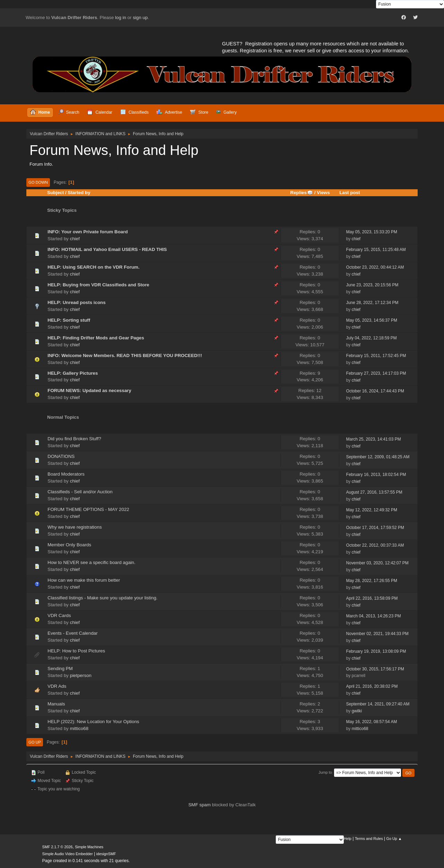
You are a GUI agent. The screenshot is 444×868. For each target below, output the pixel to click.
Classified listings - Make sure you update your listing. (103, 598)
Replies (302, 193)
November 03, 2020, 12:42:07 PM (377, 563)
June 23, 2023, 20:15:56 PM (372, 285)
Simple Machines (89, 847)
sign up (140, 18)
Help (348, 839)
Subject (55, 193)
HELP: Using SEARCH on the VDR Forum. (93, 267)
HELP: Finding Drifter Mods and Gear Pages (96, 338)
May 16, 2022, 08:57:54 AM (372, 722)
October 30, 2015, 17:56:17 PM (375, 669)
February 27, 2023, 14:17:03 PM (376, 373)
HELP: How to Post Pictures (76, 651)
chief (75, 239)
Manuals (56, 704)
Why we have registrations (75, 527)
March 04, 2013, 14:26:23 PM (374, 616)
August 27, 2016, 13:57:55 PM (374, 492)
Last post (349, 193)
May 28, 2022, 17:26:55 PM (372, 581)
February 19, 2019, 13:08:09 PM (376, 651)
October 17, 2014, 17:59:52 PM (375, 528)
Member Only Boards (69, 545)
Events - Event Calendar (72, 633)
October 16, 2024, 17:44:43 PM (375, 391)
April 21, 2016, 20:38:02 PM (372, 686)
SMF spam (199, 805)
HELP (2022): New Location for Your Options (93, 722)
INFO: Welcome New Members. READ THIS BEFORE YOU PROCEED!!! (125, 355)
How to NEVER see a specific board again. (91, 562)
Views (323, 193)
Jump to (325, 773)
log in (121, 18)
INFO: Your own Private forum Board (88, 232)
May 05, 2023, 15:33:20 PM (372, 232)
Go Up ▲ (394, 839)
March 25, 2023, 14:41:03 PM (374, 439)
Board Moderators (66, 474)
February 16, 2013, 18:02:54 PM (376, 475)
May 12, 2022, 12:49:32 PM (372, 510)
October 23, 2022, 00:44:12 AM (375, 267)
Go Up (35, 742)
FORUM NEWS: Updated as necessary (89, 390)
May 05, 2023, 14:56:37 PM (372, 320)
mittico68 (79, 728)
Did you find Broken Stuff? (74, 439)
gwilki (357, 711)
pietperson (80, 675)
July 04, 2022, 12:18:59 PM (372, 338)
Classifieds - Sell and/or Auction (80, 492)
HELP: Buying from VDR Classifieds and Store (98, 285)
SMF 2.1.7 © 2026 (58, 847)
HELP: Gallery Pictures (73, 373)
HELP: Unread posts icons (76, 302)
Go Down (38, 182)
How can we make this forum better (84, 580)
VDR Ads (57, 686)
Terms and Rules (369, 839)
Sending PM (60, 669)
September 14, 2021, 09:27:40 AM (378, 704)
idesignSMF (106, 854)
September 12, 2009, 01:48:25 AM (378, 457)
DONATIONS (61, 456)
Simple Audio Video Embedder (68, 854)
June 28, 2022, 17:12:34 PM (372, 303)
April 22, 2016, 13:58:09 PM (372, 598)
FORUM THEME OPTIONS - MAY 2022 (88, 509)
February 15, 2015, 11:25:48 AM (376, 250)
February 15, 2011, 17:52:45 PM (376, 356)
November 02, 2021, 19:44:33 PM (377, 634)
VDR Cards (59, 615)
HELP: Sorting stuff (69, 320)
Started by (79, 193)
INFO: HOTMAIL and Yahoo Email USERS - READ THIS (107, 249)
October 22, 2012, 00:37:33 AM (375, 545)
